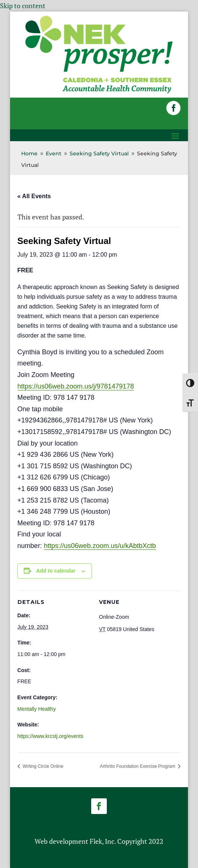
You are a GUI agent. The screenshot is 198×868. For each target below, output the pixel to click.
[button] (173, 108)
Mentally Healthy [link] (37, 709)
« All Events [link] (34, 196)
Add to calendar (56, 571)
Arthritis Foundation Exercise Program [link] (138, 766)
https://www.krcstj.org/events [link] (50, 736)
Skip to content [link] (23, 6)
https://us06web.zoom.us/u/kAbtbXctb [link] (100, 546)
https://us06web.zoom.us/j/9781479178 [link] (76, 386)
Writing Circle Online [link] (42, 766)
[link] (99, 92)
